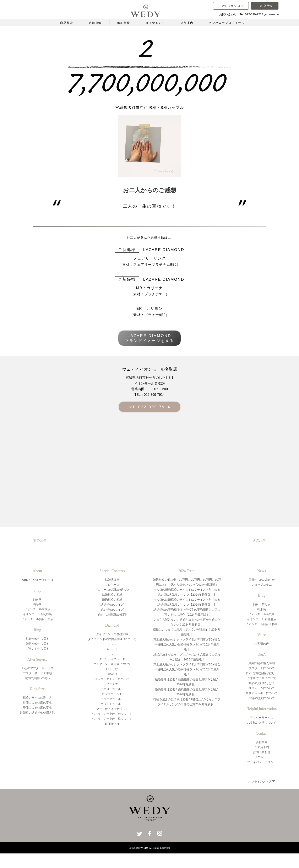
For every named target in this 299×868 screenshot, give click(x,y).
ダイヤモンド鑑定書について (112, 664)
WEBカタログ (233, 6)
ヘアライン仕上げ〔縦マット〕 (112, 714)
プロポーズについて (262, 668)
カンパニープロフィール (227, 23)
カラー (112, 654)
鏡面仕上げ (112, 724)
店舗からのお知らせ (262, 580)
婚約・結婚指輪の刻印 (112, 615)
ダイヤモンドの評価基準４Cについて (112, 639)
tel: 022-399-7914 (149, 407)
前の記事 (40, 540)
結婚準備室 (112, 580)
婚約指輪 (124, 23)
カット (112, 644)
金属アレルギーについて (262, 693)
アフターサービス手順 (37, 673)
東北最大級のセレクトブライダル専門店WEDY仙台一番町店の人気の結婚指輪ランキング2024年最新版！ (187, 644)
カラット (112, 649)
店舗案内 (187, 23)
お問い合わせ (262, 752)
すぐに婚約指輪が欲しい (262, 673)
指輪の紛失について (262, 698)
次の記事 (259, 540)
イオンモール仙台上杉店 (37, 619)
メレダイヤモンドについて (112, 679)
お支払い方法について (262, 723)
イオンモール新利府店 (37, 614)
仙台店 (37, 599)
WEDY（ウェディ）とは (37, 580)
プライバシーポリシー (262, 762)
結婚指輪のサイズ (112, 605)
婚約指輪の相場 (112, 600)
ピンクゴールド (112, 694)
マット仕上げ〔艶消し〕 (112, 709)
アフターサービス (262, 718)
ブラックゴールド (112, 699)
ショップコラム (262, 585)
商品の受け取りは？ (262, 683)
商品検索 (67, 23)
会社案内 (262, 742)
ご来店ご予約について (262, 678)
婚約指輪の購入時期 (262, 663)
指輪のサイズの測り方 (37, 698)
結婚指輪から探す (37, 639)
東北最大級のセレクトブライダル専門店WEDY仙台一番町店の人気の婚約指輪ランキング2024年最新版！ (187, 669)
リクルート (262, 757)
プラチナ (112, 684)
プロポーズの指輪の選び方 (112, 590)
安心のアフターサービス (37, 668)
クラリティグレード (112, 659)
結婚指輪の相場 (112, 595)
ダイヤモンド (155, 23)
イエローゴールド (112, 689)
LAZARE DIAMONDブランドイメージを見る (149, 338)
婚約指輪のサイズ (112, 610)
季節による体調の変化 (37, 708)
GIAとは (112, 674)
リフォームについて (262, 688)
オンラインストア (262, 782)
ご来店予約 (262, 747)
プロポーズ (112, 585)
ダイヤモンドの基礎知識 (112, 634)
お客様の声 (262, 644)
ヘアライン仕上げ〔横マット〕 (112, 719)
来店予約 (267, 6)
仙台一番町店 (262, 604)
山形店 (37, 604)
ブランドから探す (37, 649)
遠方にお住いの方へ (37, 678)
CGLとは (112, 669)
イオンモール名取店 (37, 609)
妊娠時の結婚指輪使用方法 (37, 713)
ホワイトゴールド (112, 704)
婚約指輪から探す (37, 644)
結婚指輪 (95, 23)
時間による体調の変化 (37, 703)
